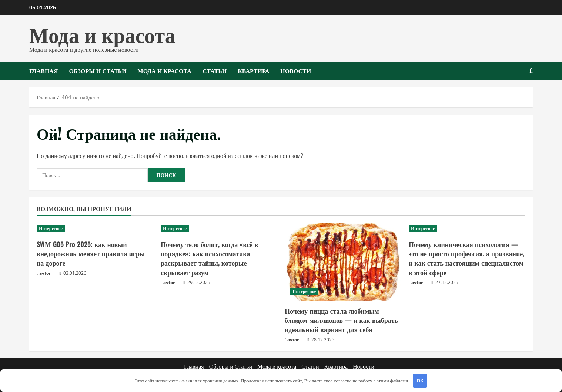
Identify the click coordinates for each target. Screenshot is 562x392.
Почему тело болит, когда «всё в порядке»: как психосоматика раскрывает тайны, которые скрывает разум (209, 258)
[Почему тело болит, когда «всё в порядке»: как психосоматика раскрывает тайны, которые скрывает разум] (219, 229)
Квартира (253, 71)
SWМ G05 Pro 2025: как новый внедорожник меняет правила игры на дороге (91, 253)
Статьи (215, 71)
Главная (44, 71)
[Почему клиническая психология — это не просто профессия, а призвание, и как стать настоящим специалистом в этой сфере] (467, 229)
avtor (45, 273)
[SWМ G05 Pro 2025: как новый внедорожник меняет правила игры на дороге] (95, 229)
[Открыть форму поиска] (531, 71)
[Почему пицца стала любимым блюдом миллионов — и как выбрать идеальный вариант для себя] (343, 262)
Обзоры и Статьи (98, 71)
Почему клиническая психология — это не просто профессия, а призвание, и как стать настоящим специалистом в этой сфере (466, 258)
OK (420, 381)
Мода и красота (102, 33)
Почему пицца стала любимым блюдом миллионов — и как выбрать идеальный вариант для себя (341, 320)
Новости (296, 71)
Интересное (51, 228)
